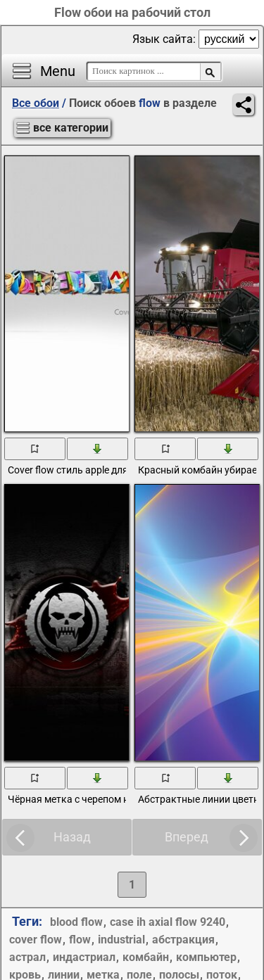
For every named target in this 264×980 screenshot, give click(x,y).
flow (80, 940)
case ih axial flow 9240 (168, 922)
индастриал (84, 957)
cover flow (36, 940)
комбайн (146, 957)
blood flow (76, 922)
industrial (121, 940)
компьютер (206, 957)
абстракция (183, 940)
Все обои (36, 103)
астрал (27, 957)
